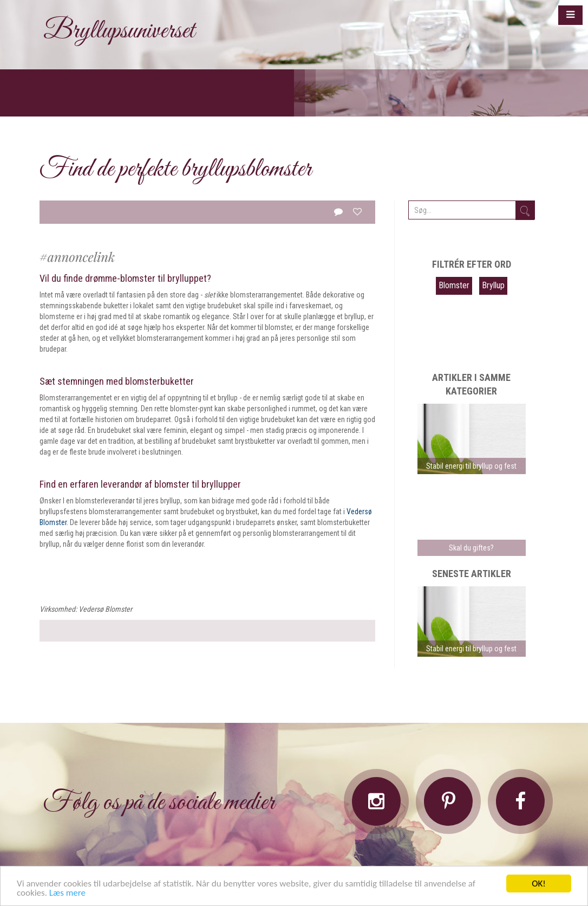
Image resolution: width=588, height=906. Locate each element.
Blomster (454, 285)
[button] (570, 15)
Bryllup (493, 285)
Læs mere (67, 893)
